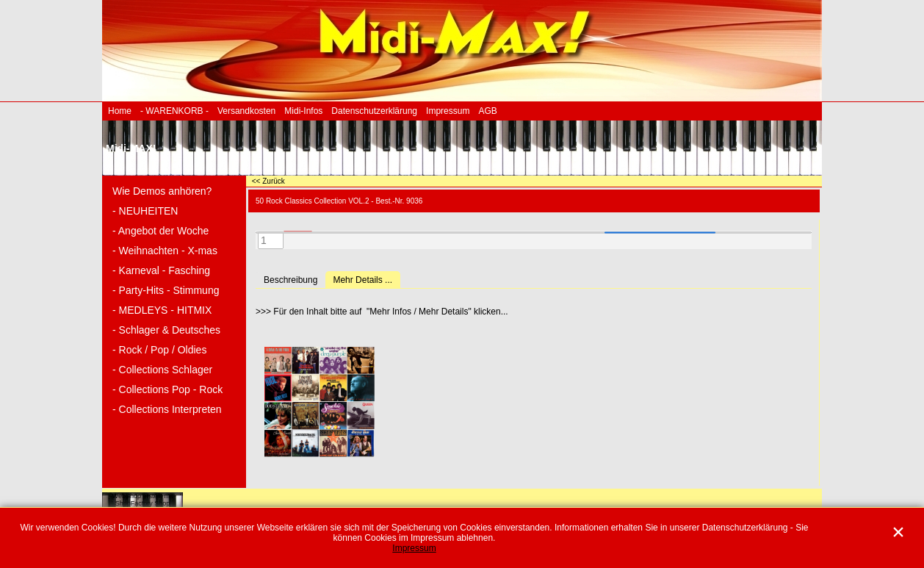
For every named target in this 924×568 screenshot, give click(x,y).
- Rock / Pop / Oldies (159, 350)
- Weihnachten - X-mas (165, 251)
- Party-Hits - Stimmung (166, 290)
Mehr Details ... (362, 280)
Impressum (448, 111)
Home (120, 111)
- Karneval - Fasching (161, 270)
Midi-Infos (303, 111)
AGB (487, 111)
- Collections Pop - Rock (167, 389)
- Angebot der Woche (160, 231)
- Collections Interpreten (167, 409)
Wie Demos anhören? (162, 191)
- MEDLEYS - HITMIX (162, 310)
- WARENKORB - (174, 111)
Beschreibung (290, 280)
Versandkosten (246, 111)
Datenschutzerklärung (374, 111)
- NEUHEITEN (145, 211)
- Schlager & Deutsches (166, 330)
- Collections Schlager (162, 370)
